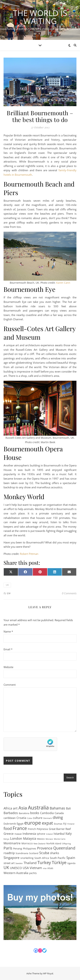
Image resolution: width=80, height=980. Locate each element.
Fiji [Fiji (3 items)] (65, 824)
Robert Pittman (29, 554)
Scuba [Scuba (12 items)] (44, 853)
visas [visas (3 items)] (50, 868)
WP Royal (48, 973)
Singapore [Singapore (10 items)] (12, 858)
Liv (9, 593)
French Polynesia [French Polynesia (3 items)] (38, 829)
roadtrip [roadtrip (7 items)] (9, 853)
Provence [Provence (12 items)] (45, 848)
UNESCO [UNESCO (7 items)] (16, 868)
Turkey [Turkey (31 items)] (44, 863)
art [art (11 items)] (15, 808)
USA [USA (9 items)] (26, 868)
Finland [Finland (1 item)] (71, 824)
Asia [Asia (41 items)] (23, 808)
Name (8, 631)
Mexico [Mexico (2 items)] (41, 839)
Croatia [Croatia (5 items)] (21, 818)
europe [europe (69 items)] (33, 823)
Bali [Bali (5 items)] (68, 808)
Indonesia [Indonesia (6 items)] (29, 834)
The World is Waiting (40, 17)
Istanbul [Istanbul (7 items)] (59, 833)
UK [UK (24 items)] (6, 868)
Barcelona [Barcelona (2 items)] (24, 813)
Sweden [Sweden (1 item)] (19, 863)
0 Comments (69, 593)
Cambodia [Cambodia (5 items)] (47, 813)
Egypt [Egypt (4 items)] (20, 824)
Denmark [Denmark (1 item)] (48, 818)
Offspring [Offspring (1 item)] (66, 844)
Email (8, 649)
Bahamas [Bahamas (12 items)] (57, 808)
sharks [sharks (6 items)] (55, 853)
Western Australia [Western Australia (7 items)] (16, 873)
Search (70, 778)
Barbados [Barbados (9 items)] (11, 813)
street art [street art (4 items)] (9, 863)
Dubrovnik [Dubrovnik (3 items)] (10, 824)
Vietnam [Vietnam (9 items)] (36, 868)
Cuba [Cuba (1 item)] (30, 818)
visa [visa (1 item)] (45, 868)
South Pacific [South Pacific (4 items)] (58, 858)
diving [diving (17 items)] (58, 818)
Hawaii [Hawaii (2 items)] (18, 834)
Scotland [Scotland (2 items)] (34, 853)
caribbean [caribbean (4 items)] (10, 818)
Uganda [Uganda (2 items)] (71, 863)
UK (7, 585)
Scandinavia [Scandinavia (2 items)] (22, 853)
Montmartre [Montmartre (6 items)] (12, 843)
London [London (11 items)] (16, 839)
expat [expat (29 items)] (47, 823)
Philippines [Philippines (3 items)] (30, 848)
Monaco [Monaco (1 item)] (49, 839)
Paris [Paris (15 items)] (8, 848)
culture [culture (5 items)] (38, 818)
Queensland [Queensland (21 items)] (64, 848)
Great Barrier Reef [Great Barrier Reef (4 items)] (60, 829)
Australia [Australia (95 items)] (38, 808)
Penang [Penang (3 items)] (18, 848)
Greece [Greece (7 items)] (9, 833)
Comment (10, 685)
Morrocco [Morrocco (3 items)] (27, 843)
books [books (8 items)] (35, 813)
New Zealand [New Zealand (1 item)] (39, 844)
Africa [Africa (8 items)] (8, 808)
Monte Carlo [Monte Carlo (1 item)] (60, 839)
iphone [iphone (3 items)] (41, 834)
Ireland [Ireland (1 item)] (49, 834)
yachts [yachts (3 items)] (33, 873)
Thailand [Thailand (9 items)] (30, 863)
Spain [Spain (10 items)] (71, 858)
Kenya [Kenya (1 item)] (6, 839)
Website (8, 667)
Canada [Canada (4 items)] (59, 813)
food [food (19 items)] (8, 829)
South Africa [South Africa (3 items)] (42, 858)
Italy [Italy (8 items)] (69, 833)
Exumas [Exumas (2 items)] (58, 824)
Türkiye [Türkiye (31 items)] (59, 863)
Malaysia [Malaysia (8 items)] (30, 838)
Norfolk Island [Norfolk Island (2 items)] (54, 843)
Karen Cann (63, 283)
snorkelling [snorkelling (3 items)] (27, 858)
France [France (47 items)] (20, 828)
